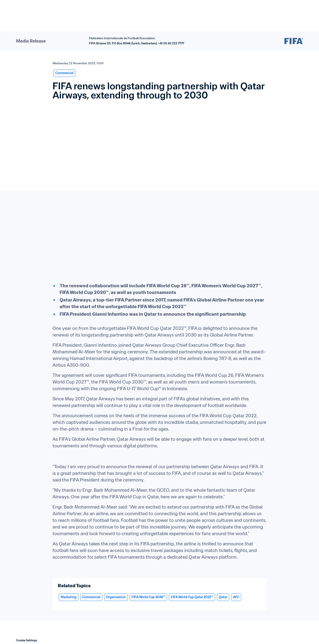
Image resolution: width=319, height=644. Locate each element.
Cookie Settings (27, 640)
